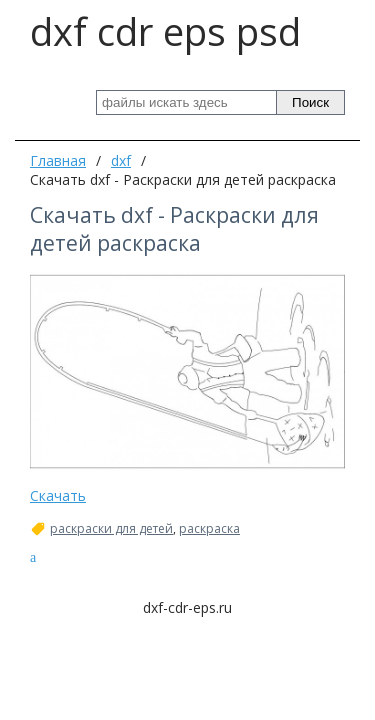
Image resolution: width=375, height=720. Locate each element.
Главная (58, 160)
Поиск (310, 102)
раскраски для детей (111, 529)
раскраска (209, 529)
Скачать (58, 495)
